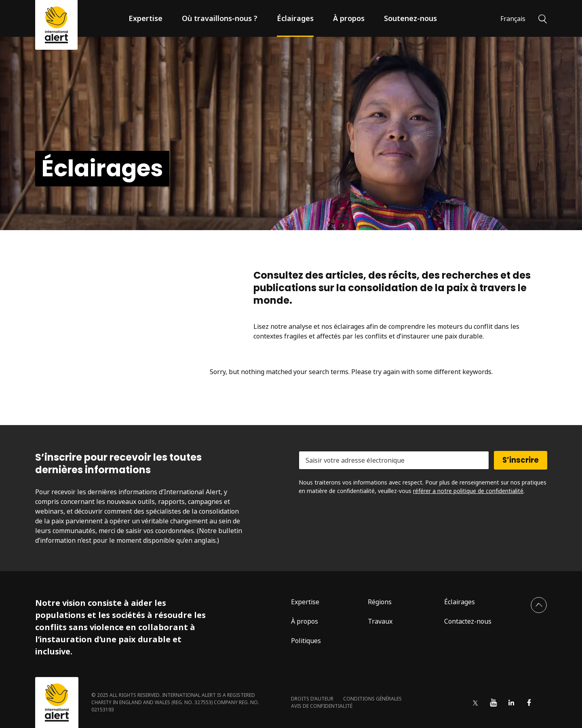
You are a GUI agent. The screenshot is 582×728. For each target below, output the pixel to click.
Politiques (306, 641)
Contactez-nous (468, 621)
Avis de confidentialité (322, 706)
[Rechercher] (543, 18)
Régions (380, 602)
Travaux (380, 621)
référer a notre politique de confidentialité (468, 491)
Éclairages (295, 18)
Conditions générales (372, 699)
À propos (349, 18)
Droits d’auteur (312, 699)
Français (513, 19)
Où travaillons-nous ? (220, 18)
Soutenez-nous (410, 18)
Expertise (145, 18)
